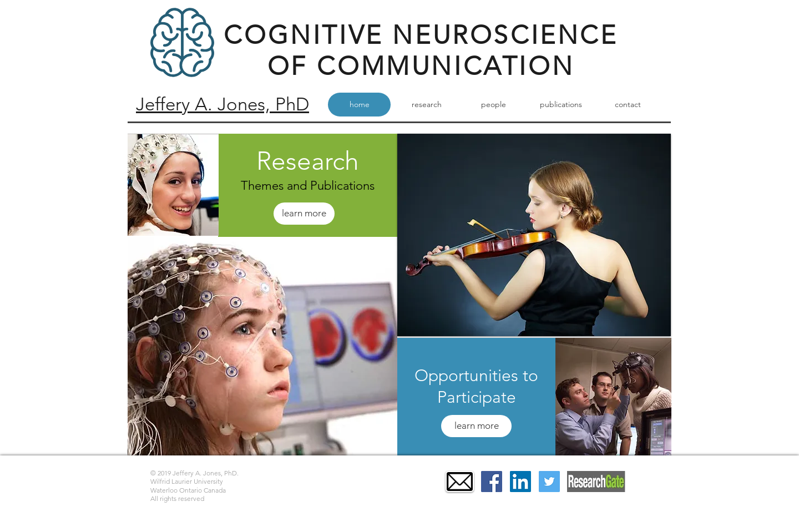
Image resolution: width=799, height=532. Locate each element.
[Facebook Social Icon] (492, 482)
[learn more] (304, 214)
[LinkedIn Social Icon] (520, 482)
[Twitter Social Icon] (549, 482)
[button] (262, 346)
